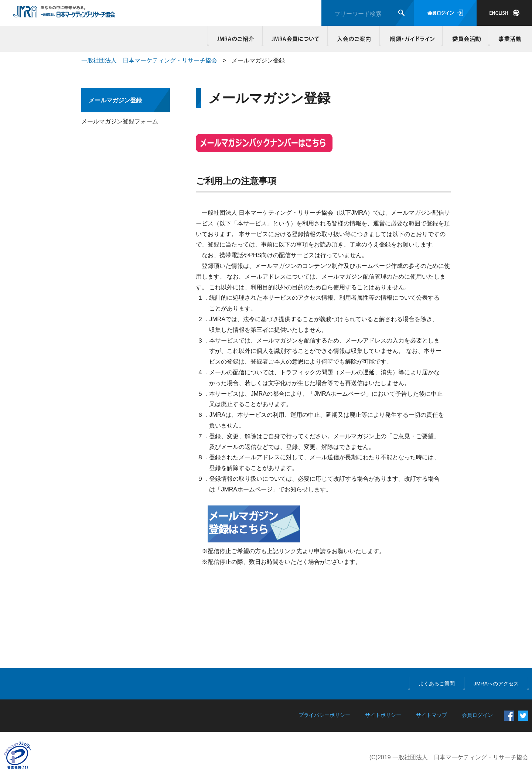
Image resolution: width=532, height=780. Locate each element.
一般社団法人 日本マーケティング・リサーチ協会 (149, 60)
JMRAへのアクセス (496, 684)
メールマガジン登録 (115, 100)
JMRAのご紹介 (235, 39)
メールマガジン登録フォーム (120, 121)
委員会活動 (466, 39)
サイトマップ (432, 715)
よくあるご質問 (437, 684)
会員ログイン (445, 13)
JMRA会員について (295, 39)
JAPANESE (504, 13)
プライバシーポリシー (324, 715)
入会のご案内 (354, 39)
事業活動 (509, 39)
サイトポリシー (383, 715)
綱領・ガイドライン (411, 39)
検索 (401, 13)
